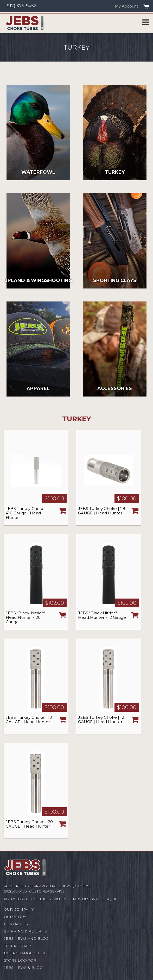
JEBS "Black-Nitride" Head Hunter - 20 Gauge (26, 617)
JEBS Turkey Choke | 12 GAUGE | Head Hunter (101, 720)
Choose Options (62, 510)
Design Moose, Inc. (100, 899)
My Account (126, 6)
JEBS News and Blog (26, 938)
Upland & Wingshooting (38, 280)
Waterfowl (38, 172)
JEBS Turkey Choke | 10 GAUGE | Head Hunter (29, 720)
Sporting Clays (115, 280)
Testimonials (18, 946)
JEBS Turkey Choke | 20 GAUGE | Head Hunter (29, 824)
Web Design (65, 899)
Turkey (115, 172)
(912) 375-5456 (21, 6)
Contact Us (16, 924)
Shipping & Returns (25, 931)
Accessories (115, 388)
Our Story (15, 917)
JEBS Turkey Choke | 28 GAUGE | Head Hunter (102, 511)
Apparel (38, 388)
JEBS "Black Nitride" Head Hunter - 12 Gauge (102, 615)
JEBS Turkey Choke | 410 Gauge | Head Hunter (26, 513)
